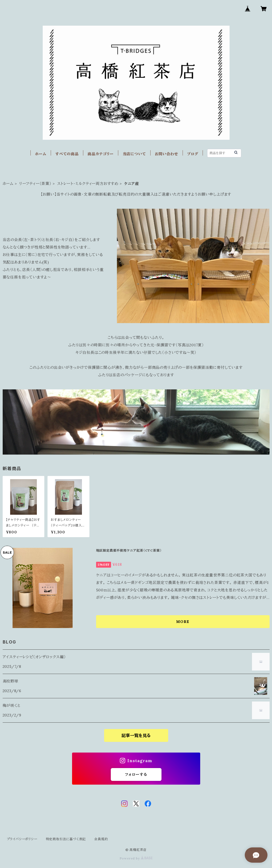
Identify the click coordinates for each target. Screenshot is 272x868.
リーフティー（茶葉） (35, 184)
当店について (134, 154)
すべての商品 (67, 154)
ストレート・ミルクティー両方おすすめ (88, 184)
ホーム (41, 154)
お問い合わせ (167, 154)
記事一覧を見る (136, 735)
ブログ (193, 154)
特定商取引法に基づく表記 (66, 839)
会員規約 (101, 839)
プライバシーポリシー (22, 839)
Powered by (136, 858)
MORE (183, 622)
